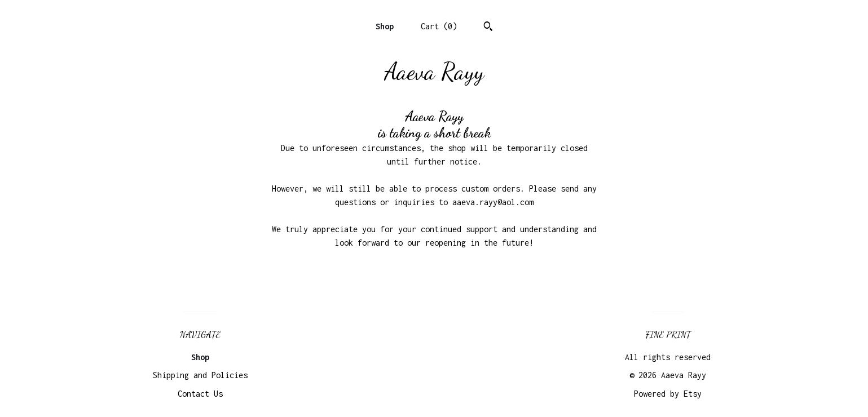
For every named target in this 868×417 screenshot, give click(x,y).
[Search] (488, 28)
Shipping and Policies (200, 375)
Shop (385, 26)
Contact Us (200, 394)
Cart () (439, 26)
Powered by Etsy (668, 394)
